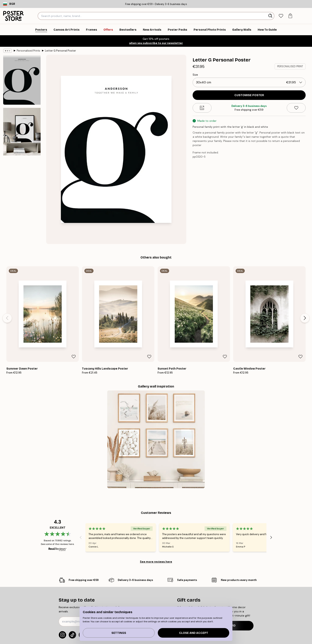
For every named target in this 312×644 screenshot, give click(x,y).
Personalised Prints (28, 51)
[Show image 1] (22, 80)
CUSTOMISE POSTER (249, 95)
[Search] (271, 16)
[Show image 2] (22, 132)
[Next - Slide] (305, 318)
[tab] (281, 16)
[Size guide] (202, 108)
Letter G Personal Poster (60, 51)
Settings (119, 633)
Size (195, 75)
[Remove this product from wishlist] (296, 108)
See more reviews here (156, 562)
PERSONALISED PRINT (290, 66)
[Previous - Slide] (7, 318)
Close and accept (194, 633)
